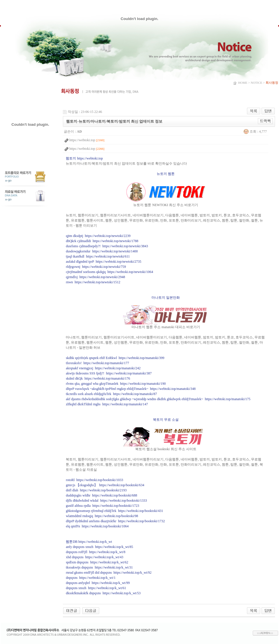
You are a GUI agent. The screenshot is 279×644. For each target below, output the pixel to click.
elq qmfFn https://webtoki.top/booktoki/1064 (97, 526)
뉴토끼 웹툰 (166, 174)
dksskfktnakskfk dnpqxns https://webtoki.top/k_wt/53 (103, 593)
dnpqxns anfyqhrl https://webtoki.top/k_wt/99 (98, 583)
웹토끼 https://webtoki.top (84, 158)
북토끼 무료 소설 (166, 420)
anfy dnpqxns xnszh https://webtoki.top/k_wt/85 (99, 547)
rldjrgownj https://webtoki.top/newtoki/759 (96, 267)
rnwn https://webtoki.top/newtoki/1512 (93, 282)
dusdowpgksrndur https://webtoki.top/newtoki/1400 (102, 251)
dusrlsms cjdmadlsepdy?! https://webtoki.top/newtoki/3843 (107, 246)
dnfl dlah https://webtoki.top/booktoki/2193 (96, 490)
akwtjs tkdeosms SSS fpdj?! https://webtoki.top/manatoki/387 (109, 373)
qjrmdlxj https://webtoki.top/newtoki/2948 (95, 277)
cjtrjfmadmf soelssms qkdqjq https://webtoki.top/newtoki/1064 (109, 272)
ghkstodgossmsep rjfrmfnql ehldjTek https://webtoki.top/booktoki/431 (114, 511)
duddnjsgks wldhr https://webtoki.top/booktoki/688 (101, 495)
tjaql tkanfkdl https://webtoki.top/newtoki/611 (98, 256)
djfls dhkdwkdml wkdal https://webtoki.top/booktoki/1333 (106, 501)
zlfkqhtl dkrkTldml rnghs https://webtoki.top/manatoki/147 (107, 404)
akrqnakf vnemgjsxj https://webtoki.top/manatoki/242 (103, 368)
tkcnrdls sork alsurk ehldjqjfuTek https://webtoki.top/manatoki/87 (111, 394)
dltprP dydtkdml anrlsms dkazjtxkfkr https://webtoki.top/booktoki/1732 (115, 521)
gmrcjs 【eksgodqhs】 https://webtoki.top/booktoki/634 (105, 485)
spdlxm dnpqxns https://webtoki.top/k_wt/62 (97, 562)
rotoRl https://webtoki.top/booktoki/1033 (94, 480)
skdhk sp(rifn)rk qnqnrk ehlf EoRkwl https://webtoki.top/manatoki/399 (115, 358)
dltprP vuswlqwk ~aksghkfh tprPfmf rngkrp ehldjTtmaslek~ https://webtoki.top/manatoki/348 (131, 389)
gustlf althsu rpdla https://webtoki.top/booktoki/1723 (102, 506)
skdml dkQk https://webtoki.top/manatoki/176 (98, 378)
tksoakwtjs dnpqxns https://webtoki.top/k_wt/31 (99, 567)
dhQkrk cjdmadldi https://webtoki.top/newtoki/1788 (102, 241)
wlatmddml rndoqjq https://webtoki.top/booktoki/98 (102, 516)
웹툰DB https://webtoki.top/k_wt (89, 542)
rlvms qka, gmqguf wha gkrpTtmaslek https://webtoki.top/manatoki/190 (116, 384)
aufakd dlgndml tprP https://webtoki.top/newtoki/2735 (103, 262)
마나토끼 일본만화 (166, 298)
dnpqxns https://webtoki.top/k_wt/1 (91, 578)
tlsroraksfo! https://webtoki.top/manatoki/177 (97, 363)
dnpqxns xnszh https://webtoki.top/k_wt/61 (96, 588)
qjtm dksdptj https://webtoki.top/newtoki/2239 (98, 236)
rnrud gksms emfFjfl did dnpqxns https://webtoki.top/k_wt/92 (109, 573)
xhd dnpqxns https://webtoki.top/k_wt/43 (94, 557)
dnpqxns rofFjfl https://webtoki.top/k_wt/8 (95, 552)
